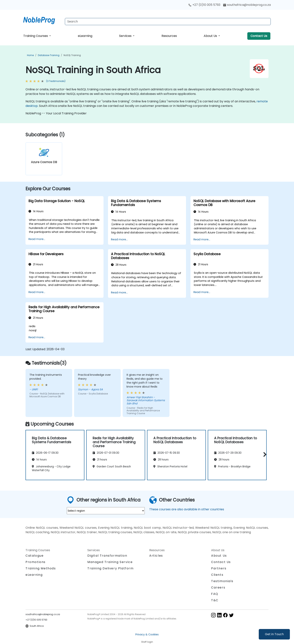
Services (126, 36)
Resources (169, 36)
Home (30, 55)
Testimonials (222, 581)
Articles (156, 556)
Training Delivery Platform (111, 568)
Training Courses (36, 36)
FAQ (215, 594)
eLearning (85, 36)
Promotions (36, 562)
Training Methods (41, 568)
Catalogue (34, 556)
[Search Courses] (168, 22)
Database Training (49, 55)
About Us (211, 36)
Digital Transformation (107, 556)
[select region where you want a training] (106, 511)
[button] (264, 454)
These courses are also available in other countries (187, 509)
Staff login (147, 642)
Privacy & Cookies (147, 634)
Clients (217, 575)
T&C (215, 600)
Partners (219, 568)
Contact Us (259, 36)
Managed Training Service (110, 562)
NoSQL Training (72, 55)
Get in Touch (274, 634)
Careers (218, 587)
